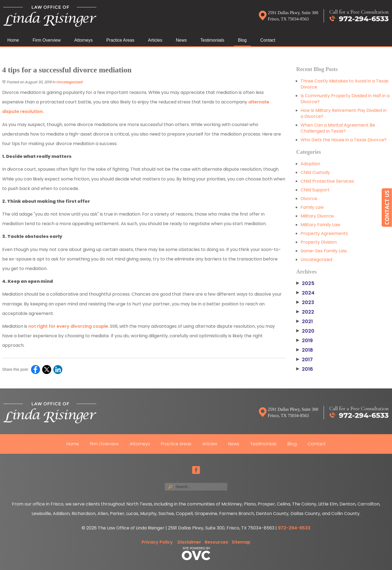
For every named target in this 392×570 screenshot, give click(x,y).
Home (13, 40)
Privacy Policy (157, 542)
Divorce (309, 199)
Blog (242, 40)
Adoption (310, 164)
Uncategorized (69, 82)
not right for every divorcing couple (68, 326)
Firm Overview (47, 40)
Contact (268, 40)
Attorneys (84, 40)
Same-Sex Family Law (324, 251)
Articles (155, 40)
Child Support (315, 190)
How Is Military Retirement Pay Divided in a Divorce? (344, 113)
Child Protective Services (327, 181)
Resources (216, 542)
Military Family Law (320, 225)
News (181, 40)
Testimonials (212, 40)
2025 (305, 283)
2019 (304, 341)
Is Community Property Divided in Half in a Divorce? (345, 99)
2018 (305, 350)
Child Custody (315, 172)
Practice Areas (120, 40)
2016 (305, 369)
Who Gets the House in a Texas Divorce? (344, 140)
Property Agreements (324, 233)
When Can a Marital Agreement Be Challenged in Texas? (338, 128)
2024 (305, 293)
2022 (305, 312)
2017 (304, 360)
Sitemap (241, 542)
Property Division (319, 242)
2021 (304, 321)
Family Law (312, 207)
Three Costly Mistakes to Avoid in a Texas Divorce (344, 84)
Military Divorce (317, 216)
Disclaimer (189, 542)
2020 (305, 331)
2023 (305, 302)
